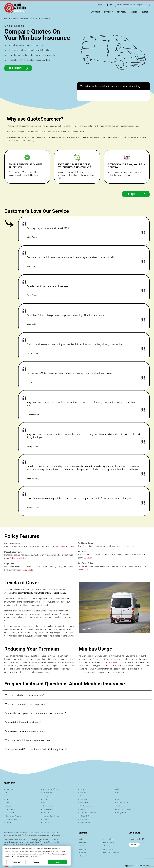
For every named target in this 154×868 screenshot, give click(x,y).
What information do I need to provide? (26, 704)
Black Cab (10, 792)
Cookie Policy (109, 841)
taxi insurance (111, 662)
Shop (118, 792)
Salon (119, 789)
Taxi (118, 799)
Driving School (48, 792)
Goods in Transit (49, 805)
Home (6, 19)
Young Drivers (122, 812)
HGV (45, 802)
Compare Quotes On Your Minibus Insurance (37, 35)
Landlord (46, 821)
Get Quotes (19, 68)
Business (108, 12)
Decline (37, 862)
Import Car (47, 818)
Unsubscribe (109, 847)
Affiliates (84, 851)
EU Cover (87, 558)
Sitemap (107, 844)
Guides (145, 12)
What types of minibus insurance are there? (28, 740)
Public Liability (85, 815)
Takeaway (120, 796)
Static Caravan (85, 821)
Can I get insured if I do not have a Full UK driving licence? (36, 749)
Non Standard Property (88, 805)
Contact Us (134, 843)
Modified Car (84, 792)
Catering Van (11, 808)
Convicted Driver (12, 818)
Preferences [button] (35, 857)
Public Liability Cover (19, 558)
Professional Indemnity (88, 812)
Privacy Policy (86, 854)
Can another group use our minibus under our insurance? (35, 713)
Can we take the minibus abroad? (23, 722)
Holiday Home (48, 808)
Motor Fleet (84, 796)
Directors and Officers (51, 789)
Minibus (83, 789)
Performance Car (86, 808)
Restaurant (84, 818)
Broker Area (85, 841)
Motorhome (84, 802)
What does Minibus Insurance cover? (24, 695)
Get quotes (137, 194)
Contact (83, 847)
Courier (9, 821)
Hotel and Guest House (52, 815)
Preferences (16, 862)
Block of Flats (11, 796)
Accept (57, 862)
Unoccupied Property (124, 808)
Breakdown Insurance (65, 547)
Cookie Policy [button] (47, 854)
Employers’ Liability (50, 796)
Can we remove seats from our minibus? (27, 731)
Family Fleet (47, 799)
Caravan (9, 805)
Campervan (10, 802)
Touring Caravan (123, 802)
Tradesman (121, 805)
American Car (11, 789)
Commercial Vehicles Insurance (22, 19)
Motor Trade (84, 799)
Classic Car (10, 812)
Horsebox (46, 812)
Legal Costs (28, 570)
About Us (84, 838)
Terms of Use (109, 838)
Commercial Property (14, 815)
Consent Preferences (112, 851)
